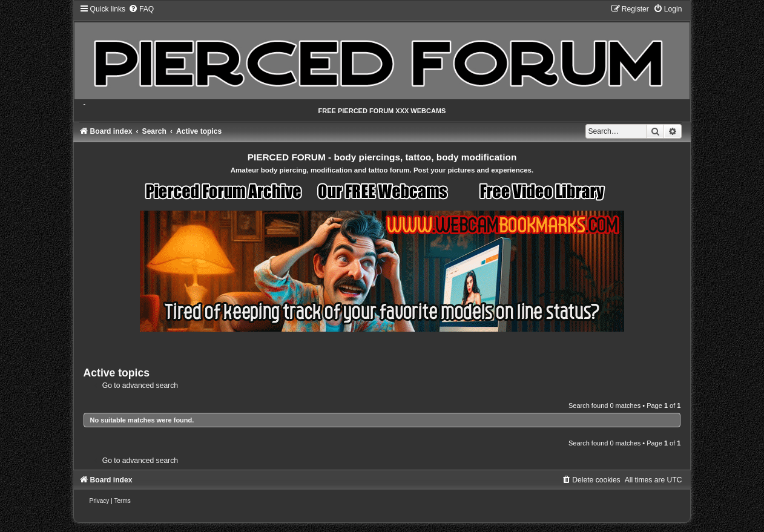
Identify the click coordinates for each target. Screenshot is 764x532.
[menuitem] (141, 9)
